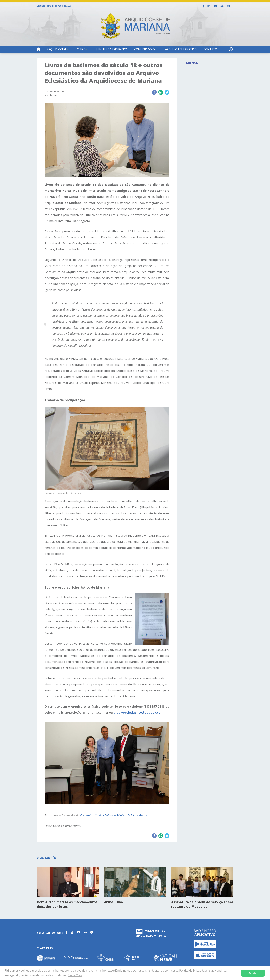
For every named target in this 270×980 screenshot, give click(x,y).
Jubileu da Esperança (112, 49)
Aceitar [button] (253, 973)
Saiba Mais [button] (75, 975)
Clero (81, 49)
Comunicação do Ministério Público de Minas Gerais (114, 815)
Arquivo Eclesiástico (181, 49)
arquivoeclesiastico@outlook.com (138, 713)
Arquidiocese (57, 49)
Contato (210, 49)
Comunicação (145, 49)
